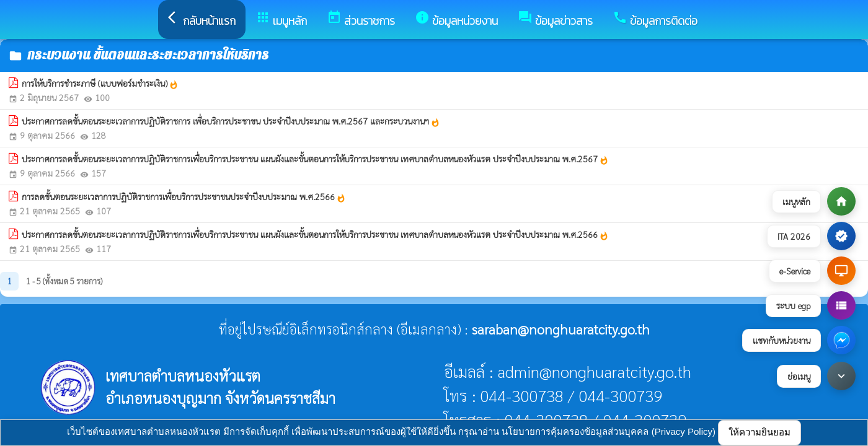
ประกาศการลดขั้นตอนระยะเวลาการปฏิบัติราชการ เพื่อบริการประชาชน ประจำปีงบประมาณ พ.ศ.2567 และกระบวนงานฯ (231, 121)
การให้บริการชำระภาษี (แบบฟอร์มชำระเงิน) (100, 84)
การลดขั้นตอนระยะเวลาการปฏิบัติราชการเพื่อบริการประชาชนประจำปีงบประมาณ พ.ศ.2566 (184, 197)
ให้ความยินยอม (759, 432)
